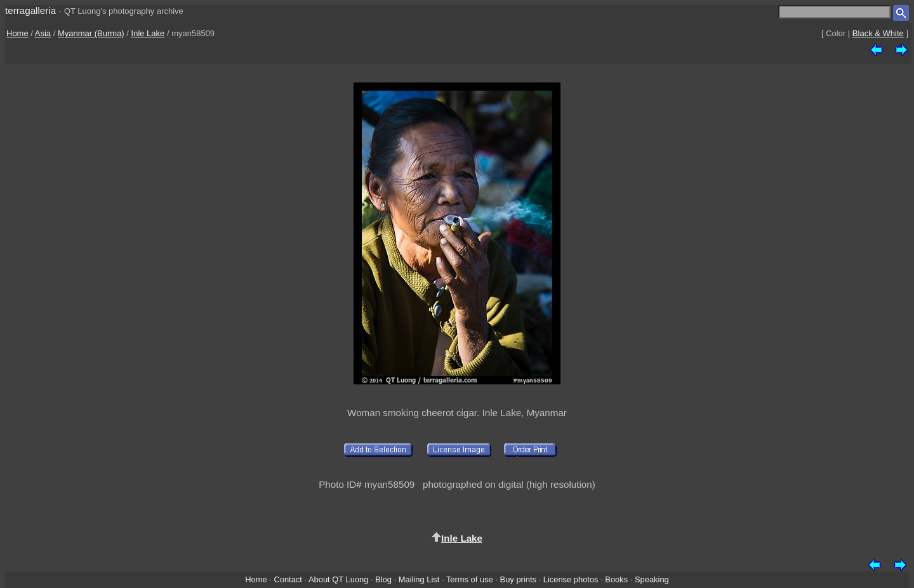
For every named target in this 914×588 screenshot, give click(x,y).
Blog (383, 579)
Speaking (652, 579)
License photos (571, 579)
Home (17, 33)
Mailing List (419, 579)
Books (616, 579)
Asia (43, 33)
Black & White (878, 33)
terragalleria (30, 10)
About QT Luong (338, 579)
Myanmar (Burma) (91, 33)
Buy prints (518, 579)
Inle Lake (148, 33)
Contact (288, 579)
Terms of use (470, 579)
